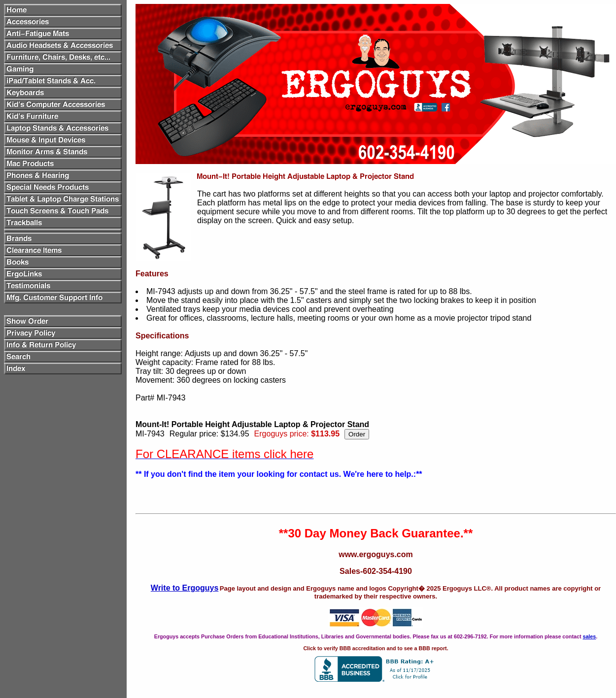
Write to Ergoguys (185, 588)
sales (589, 636)
